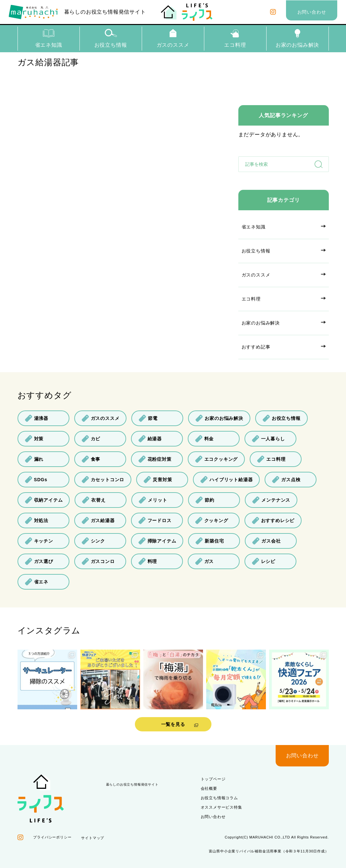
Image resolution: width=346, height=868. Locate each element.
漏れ (34, 459)
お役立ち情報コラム (219, 798)
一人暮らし (268, 439)
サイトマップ (93, 838)
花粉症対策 (155, 459)
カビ (91, 439)
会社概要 (209, 789)
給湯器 (150, 439)
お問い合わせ (213, 817)
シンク (93, 541)
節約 (205, 500)
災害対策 (158, 480)
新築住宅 (209, 541)
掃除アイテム (157, 541)
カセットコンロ (103, 480)
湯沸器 (36, 418)
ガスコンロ (98, 561)
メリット (153, 500)
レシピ (263, 561)
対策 (34, 439)
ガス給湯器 (98, 520)
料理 (148, 561)
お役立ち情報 (111, 38)
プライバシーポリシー (52, 837)
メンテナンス (271, 500)
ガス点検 (286, 480)
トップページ (213, 779)
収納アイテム (44, 500)
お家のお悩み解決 (298, 38)
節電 (148, 418)
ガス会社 (266, 541)
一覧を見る (173, 724)
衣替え (94, 500)
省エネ (36, 582)
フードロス (155, 520)
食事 (91, 459)
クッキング (212, 520)
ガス (204, 561)
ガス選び (39, 561)
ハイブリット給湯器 (226, 480)
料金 (204, 439)
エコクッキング (216, 459)
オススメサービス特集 (221, 807)
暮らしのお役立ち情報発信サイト (77, 12)
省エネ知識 (49, 38)
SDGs (36, 480)
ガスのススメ (173, 38)
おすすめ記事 (256, 347)
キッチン (39, 541)
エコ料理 (235, 38)
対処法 (36, 520)
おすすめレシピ (273, 520)
